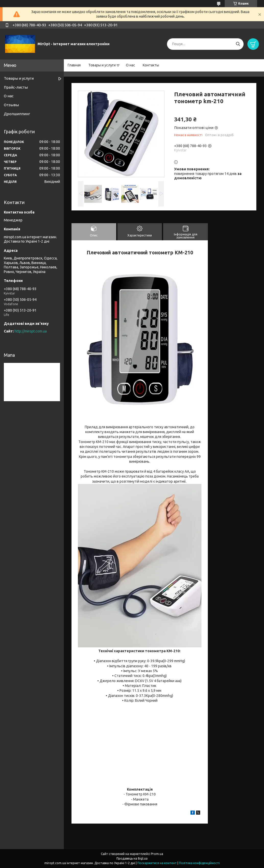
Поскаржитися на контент (157, 863)
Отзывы (11, 105)
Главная (74, 65)
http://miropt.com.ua (31, 331)
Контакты (151, 65)
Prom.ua (157, 854)
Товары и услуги (102, 65)
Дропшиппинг (17, 114)
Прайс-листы (16, 87)
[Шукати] (238, 44)
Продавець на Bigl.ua (132, 858)
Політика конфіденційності (199, 863)
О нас (130, 65)
